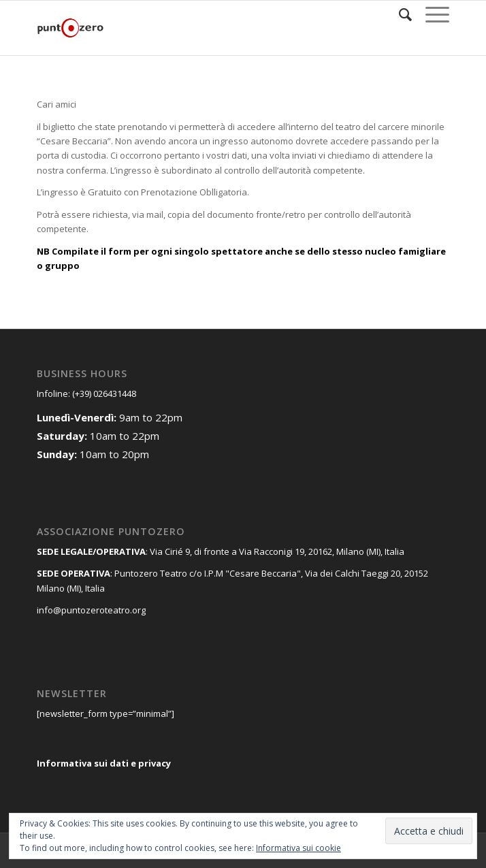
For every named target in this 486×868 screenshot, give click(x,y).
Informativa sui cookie (298, 848)
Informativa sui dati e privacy (104, 763)
